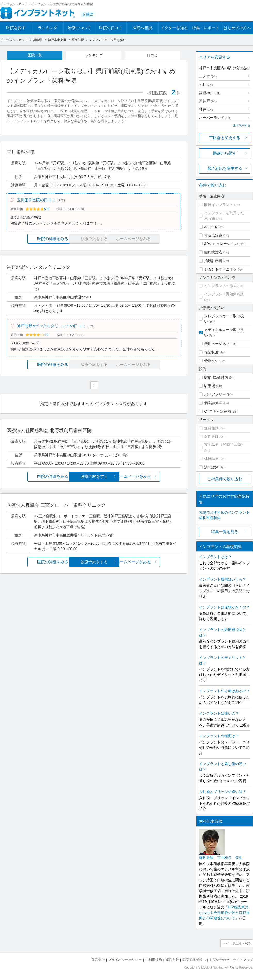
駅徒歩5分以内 (216, 377)
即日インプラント (219, 205)
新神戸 (208, 101)
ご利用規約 (153, 959)
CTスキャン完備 (218, 411)
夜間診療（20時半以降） (224, 445)
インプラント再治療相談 (224, 294)
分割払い (211, 361)
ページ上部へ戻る (238, 943)
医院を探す (16, 28)
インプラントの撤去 (220, 286)
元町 (206, 84)
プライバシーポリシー (125, 959)
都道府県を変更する (225, 168)
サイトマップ (243, 959)
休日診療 (211, 459)
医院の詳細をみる (36, 239)
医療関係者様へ (194, 959)
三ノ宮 (208, 76)
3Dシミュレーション (221, 244)
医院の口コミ (111, 28)
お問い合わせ (219, 959)
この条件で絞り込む (225, 479)
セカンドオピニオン (220, 269)
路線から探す (225, 153)
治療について (79, 28)
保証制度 (211, 352)
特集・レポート (206, 28)
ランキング (48, 28)
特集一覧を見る (225, 532)
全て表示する (242, 125)
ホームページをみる (152, 478)
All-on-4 (210, 227)
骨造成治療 (213, 235)
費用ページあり (217, 344)
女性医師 (211, 436)
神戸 (206, 109)
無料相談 (211, 428)
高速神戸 (210, 93)
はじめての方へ (237, 28)
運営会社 (98, 959)
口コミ (152, 55)
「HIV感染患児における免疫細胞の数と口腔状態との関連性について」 (224, 913)
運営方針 (172, 959)
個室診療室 (213, 403)
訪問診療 (211, 467)
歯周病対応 (213, 252)
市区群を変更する (225, 138)
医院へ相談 (142, 28)
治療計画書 (213, 261)
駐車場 (210, 386)
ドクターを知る (174, 28)
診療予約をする (94, 478)
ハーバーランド (215, 118)
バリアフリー (215, 394)
